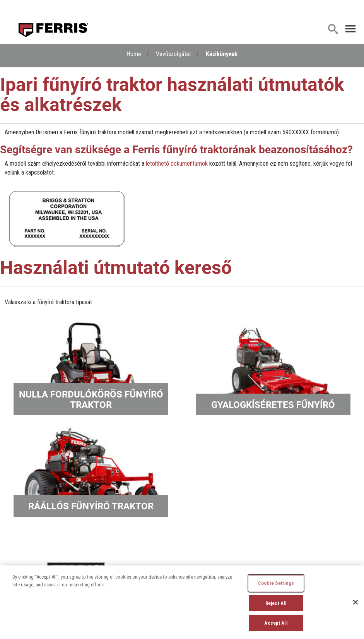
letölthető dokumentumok (177, 164)
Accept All (276, 623)
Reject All (276, 603)
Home (134, 54)
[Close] (355, 602)
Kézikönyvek (222, 54)
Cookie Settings (276, 583)
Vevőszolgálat (173, 54)
